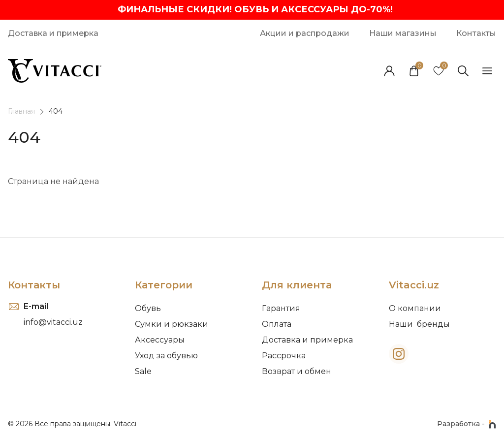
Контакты (34, 285)
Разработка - (467, 424)
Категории (164, 285)
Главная (21, 111)
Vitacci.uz (414, 285)
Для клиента (297, 285)
